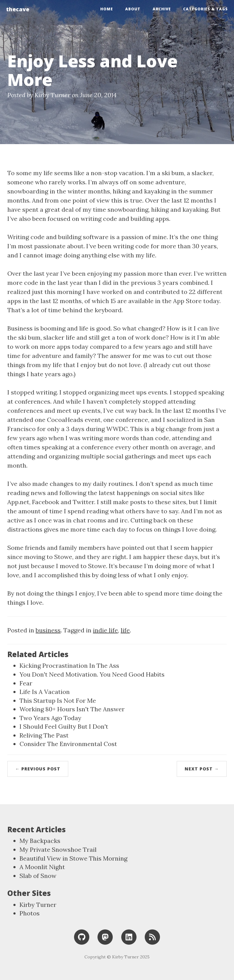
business (48, 630)
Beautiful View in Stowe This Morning (73, 858)
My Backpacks (40, 841)
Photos (30, 913)
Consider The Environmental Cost (68, 744)
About (133, 9)
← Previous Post (38, 769)
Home (107, 9)
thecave (18, 9)
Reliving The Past (44, 735)
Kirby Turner (38, 905)
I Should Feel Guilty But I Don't (64, 726)
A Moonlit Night (42, 867)
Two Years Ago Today (50, 718)
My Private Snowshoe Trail (58, 849)
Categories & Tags (206, 9)
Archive (162, 9)
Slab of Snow (38, 876)
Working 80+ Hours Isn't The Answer (72, 709)
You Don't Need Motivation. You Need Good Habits (92, 674)
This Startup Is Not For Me (58, 701)
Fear (26, 683)
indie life (105, 630)
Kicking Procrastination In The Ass (69, 665)
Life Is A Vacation (45, 692)
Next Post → (202, 769)
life (125, 630)
